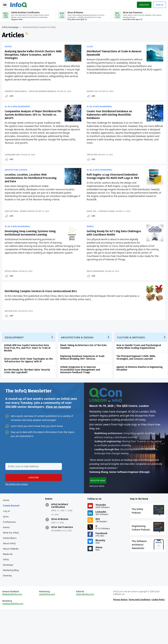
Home (7, 526)
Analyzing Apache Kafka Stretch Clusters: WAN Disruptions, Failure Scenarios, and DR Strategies (32, 54)
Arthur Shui (12, 329)
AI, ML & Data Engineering (19, 111)
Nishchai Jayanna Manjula (44, 94)
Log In (8, 542)
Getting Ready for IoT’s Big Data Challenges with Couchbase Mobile (110, 240)
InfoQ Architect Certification (60, 531)
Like (13, 99)
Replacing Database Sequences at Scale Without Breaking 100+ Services (84, 380)
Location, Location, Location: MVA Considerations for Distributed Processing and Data (32, 184)
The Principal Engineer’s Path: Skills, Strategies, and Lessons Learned (137, 380)
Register (143, 4)
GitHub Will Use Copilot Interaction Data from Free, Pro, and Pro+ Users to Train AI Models (29, 370)
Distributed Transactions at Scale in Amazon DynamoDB (110, 53)
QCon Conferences (11, 550)
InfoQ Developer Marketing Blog (12, 596)
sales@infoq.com (48, 628)
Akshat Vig (94, 94)
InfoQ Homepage (12, 27)
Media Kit (9, 585)
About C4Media (12, 580)
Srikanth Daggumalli (17, 94)
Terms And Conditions (139, 633)
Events (8, 558)
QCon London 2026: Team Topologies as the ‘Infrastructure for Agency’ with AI (30, 382)
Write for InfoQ (12, 564)
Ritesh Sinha (13, 278)
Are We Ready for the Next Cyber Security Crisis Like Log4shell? (28, 393)
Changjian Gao (14, 159)
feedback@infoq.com (13, 628)
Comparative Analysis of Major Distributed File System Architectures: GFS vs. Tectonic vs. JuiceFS (32, 119)
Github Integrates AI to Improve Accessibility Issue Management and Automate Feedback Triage (81, 392)
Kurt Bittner (13, 217)
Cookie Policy (158, 633)
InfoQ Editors (11, 569)
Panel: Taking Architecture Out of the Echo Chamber (85, 369)
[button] (32, 502)
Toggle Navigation (7, 4)
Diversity (9, 606)
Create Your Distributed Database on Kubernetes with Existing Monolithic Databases (111, 119)
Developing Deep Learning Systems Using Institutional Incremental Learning (32, 240)
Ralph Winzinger (97, 278)
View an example (58, 430)
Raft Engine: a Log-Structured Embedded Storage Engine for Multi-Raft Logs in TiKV (114, 182)
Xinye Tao (93, 217)
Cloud (91, 46)
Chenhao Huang (108, 217)
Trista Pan (93, 159)
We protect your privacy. (17, 508)
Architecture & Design (17, 176)
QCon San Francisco (63, 553)
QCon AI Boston (60, 545)
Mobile (92, 233)
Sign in (158, 4)
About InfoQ (10, 574)
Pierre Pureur (28, 217)
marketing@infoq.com (14, 637)
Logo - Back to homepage (20, 4)
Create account (9, 534)
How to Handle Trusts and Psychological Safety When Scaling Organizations (140, 369)
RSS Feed (28, 35)
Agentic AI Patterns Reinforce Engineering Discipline (141, 391)
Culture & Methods (132, 360)
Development (15, 360)
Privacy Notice (120, 633)
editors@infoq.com (85, 628)
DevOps (10, 46)
